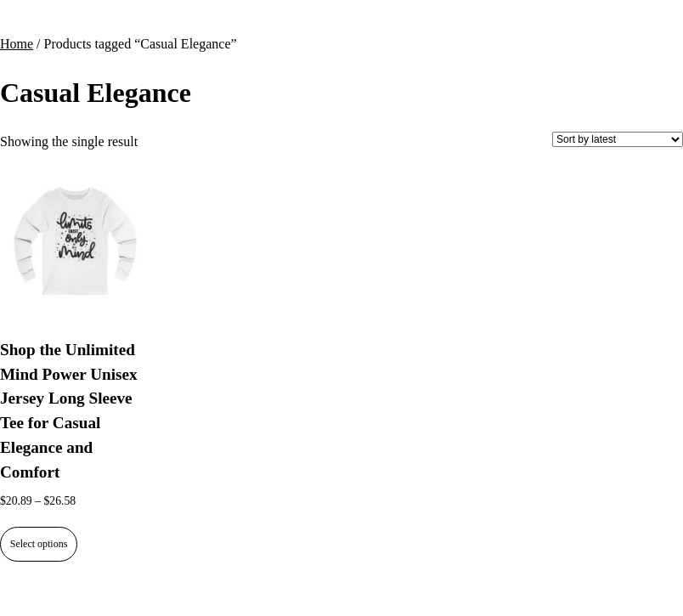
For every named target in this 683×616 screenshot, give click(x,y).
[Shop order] (618, 139)
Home (17, 44)
